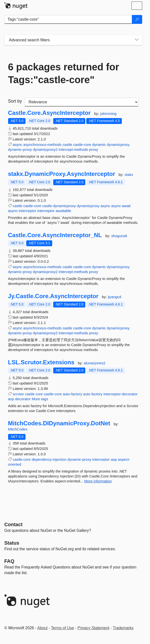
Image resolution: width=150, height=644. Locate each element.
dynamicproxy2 (45, 149)
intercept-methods (73, 149)
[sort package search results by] (81, 102)
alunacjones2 (95, 363)
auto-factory (72, 394)
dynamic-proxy (20, 149)
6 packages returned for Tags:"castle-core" (64, 73)
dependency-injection (49, 459)
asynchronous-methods (42, 145)
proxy (94, 149)
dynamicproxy (118, 145)
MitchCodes (18, 429)
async (18, 145)
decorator (23, 399)
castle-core (82, 145)
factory (97, 394)
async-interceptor (22, 211)
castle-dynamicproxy (59, 206)
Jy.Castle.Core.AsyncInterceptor (53, 296)
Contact (13, 524)
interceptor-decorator (120, 394)
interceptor (46, 211)
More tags (40, 399)
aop (11, 399)
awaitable (63, 211)
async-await (121, 206)
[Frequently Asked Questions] (9, 561)
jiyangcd (115, 297)
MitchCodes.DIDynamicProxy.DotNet (59, 423)
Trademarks (123, 628)
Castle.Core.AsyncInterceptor (49, 113)
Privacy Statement (93, 628)
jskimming (108, 114)
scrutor (18, 394)
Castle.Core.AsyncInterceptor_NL (55, 235)
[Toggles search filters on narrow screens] (137, 40)
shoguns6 (119, 236)
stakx (129, 175)
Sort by (15, 101)
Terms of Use (62, 628)
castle (67, 145)
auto (87, 394)
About (42, 628)
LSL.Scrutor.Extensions (41, 362)
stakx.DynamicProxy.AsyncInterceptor (62, 174)
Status (12, 543)
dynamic (99, 145)
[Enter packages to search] (68, 19)
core (39, 394)
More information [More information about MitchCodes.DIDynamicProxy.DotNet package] (98, 481)
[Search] (137, 19)
